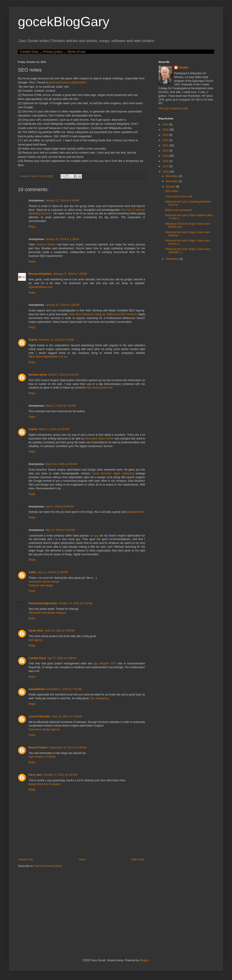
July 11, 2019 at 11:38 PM (53, 572)
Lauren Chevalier (39, 716)
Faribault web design (41, 585)
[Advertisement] (88, 913)
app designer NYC (105, 663)
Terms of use (76, 52)
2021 (166, 146)
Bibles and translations (179, 210)
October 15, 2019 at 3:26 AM (75, 603)
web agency (36, 640)
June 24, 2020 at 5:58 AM (59, 631)
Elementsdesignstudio (43, 603)
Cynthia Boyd (37, 658)
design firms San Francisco (45, 784)
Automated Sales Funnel (99, 439)
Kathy (32, 572)
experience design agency (44, 729)
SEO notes (172, 191)
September (173, 259)
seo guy (94, 536)
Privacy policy (53, 52)
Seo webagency (99, 698)
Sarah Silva (36, 631)
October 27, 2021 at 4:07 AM (60, 775)
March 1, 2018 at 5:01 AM (64, 375)
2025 (166, 125)
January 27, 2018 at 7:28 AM (70, 274)
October (171, 187)
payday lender (136, 512)
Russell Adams (38, 748)
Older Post (138, 860)
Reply (32, 227)
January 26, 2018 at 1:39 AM (62, 239)
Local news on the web (179, 196)
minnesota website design (44, 582)
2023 (166, 135)
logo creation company (42, 757)
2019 (166, 156)
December (172, 176)
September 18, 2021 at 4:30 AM (68, 748)
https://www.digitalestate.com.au (48, 357)
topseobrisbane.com (41, 287)
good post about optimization (67, 82)
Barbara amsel (38, 375)
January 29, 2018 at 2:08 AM (62, 305)
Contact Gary (29, 52)
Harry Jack (35, 775)
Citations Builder (46, 245)
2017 (166, 166)
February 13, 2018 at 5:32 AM (56, 340)
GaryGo (184, 68)
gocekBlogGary (64, 22)
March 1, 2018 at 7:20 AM (60, 406)
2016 (166, 172)
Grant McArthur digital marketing (113, 473)
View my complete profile (173, 108)
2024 (166, 130)
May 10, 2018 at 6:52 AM (60, 530)
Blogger (144, 960)
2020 (166, 151)
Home (82, 860)
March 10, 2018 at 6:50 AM (61, 464)
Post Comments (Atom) (48, 866)
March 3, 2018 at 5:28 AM (54, 429)
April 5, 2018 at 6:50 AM (59, 507)
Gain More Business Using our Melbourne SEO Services (104, 314)
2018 (166, 161)
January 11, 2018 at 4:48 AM (62, 201)
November (172, 181)
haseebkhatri (37, 689)
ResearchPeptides (40, 274)
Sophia (33, 340)
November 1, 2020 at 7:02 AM (64, 689)
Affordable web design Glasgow (47, 613)
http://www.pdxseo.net (99, 388)
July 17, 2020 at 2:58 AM (62, 658)
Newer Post (26, 860)
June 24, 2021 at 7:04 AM (67, 716)
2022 (166, 140)
